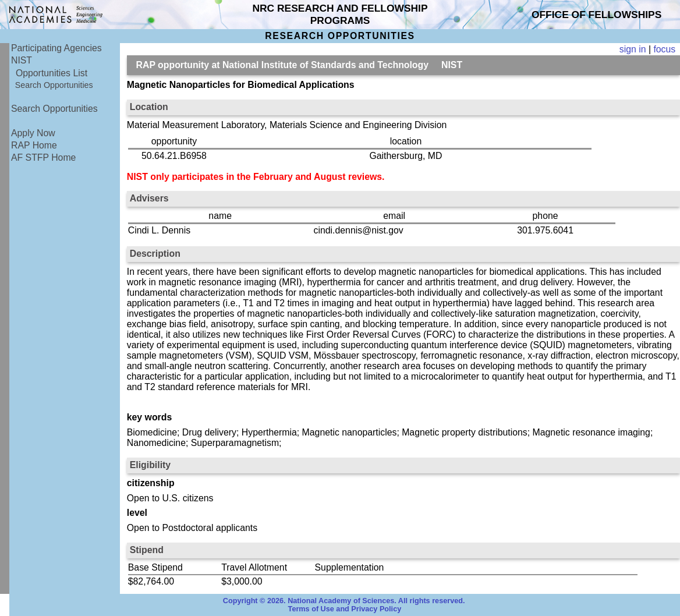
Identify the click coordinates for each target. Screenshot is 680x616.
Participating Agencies (56, 48)
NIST (22, 60)
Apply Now (33, 133)
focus (664, 49)
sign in (633, 49)
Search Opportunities (54, 85)
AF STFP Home (43, 157)
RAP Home (34, 145)
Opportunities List (52, 73)
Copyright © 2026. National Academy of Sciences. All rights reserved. (344, 601)
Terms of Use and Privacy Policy (345, 609)
